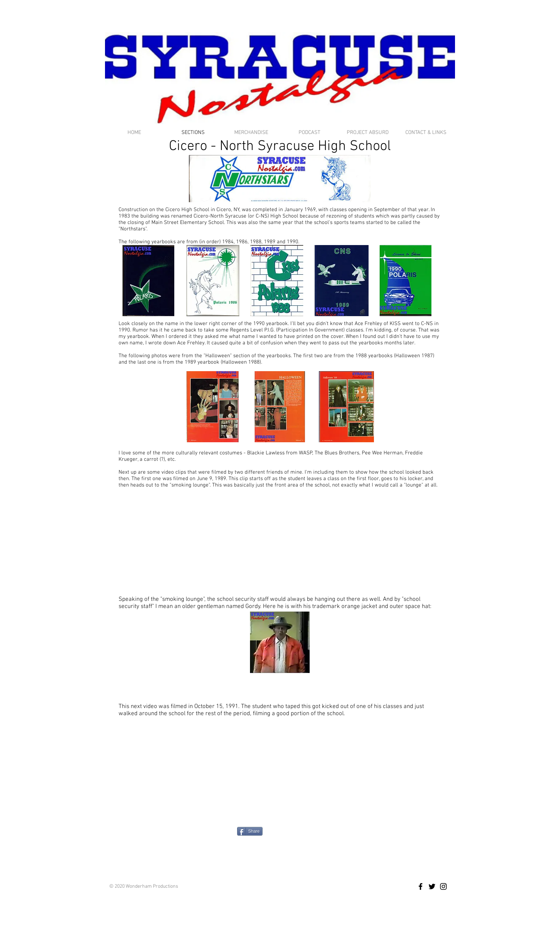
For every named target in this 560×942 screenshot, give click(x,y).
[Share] (250, 831)
